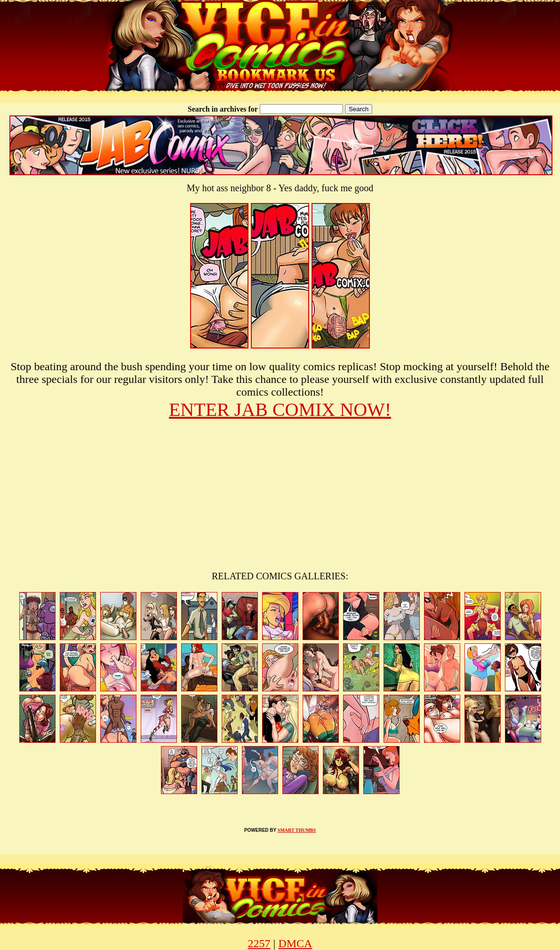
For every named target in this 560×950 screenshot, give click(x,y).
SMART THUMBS (297, 830)
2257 (259, 943)
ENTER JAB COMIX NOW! (280, 410)
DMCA (295, 943)
